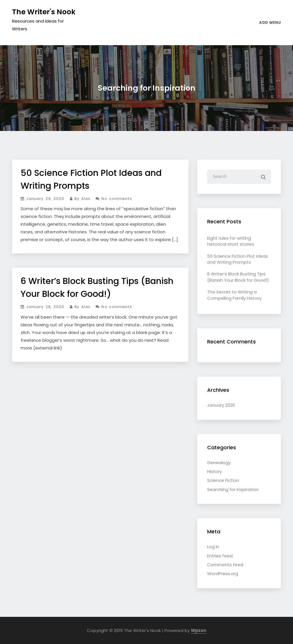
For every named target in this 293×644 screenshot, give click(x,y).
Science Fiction (223, 480)
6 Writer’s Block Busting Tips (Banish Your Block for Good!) (238, 277)
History (214, 471)
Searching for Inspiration (233, 489)
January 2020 (221, 405)
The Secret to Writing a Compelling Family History (234, 295)
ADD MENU (270, 22)
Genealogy (219, 463)
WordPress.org (223, 574)
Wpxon (199, 630)
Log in (213, 547)
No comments (114, 199)
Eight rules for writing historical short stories (231, 241)
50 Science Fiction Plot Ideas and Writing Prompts (237, 259)
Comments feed (225, 565)
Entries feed (220, 556)
